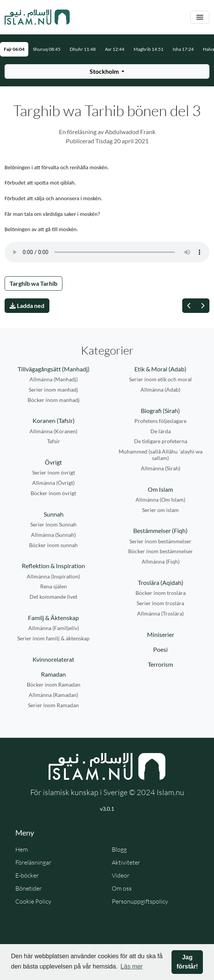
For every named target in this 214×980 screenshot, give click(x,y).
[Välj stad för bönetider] (107, 71)
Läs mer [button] (132, 966)
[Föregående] (189, 306)
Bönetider (29, 888)
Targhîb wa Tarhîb (33, 283)
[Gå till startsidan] (37, 17)
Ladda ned (27, 305)
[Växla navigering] (200, 17)
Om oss (122, 888)
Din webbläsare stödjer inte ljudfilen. (107, 252)
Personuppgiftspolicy (140, 901)
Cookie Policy (33, 901)
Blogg (119, 849)
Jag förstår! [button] (187, 962)
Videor (121, 875)
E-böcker (27, 875)
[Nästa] (203, 306)
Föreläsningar (33, 862)
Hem (22, 849)
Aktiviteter (126, 862)
